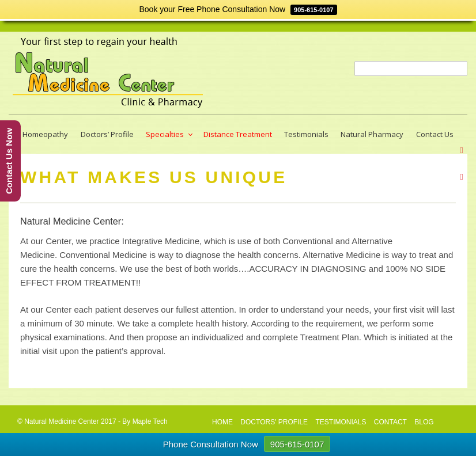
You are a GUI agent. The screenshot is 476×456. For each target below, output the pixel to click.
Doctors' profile (274, 422)
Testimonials (306, 134)
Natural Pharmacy (372, 134)
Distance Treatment (238, 134)
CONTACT (390, 422)
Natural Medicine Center (61, 421)
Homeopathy (45, 134)
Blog (424, 422)
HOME (222, 422)
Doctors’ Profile (107, 134)
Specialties (170, 134)
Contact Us (435, 134)
